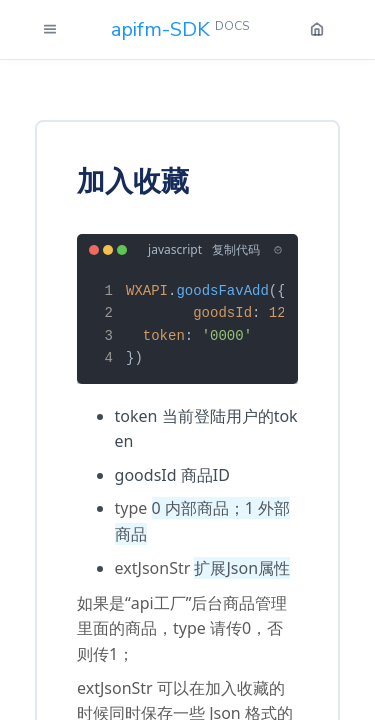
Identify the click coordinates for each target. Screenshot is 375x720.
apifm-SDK (180, 29)
